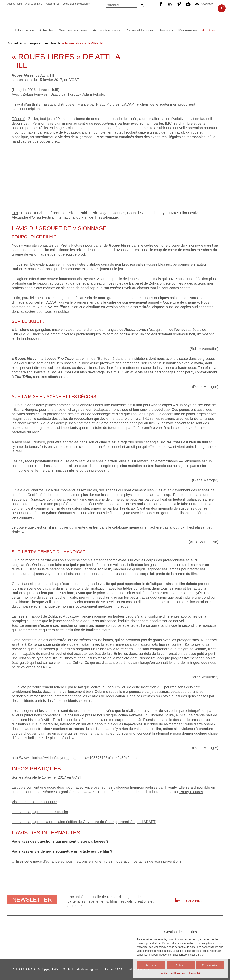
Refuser (181, 965)
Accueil (12, 43)
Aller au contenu (34, 4)
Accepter (151, 965)
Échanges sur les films (40, 43)
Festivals (167, 30)
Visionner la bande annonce (34, 802)
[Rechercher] (122, 4)
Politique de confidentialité (185, 973)
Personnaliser (210, 965)
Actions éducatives (106, 30)
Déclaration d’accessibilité (76, 4)
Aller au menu (14, 4)
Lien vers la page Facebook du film (40, 812)
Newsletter (207, 4)
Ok (142, 5)
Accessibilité (53, 4)
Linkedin (170, 4)
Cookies (164, 973)
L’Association (24, 30)
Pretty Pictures (191, 792)
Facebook (161, 4)
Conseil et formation (140, 30)
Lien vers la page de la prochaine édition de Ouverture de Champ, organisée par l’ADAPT (84, 822)
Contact (68, 969)
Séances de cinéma (73, 30)
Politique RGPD (112, 969)
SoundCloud (188, 4)
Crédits (130, 969)
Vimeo (179, 4)
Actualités (46, 30)
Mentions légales (87, 969)
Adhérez (209, 30)
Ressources (188, 30)
